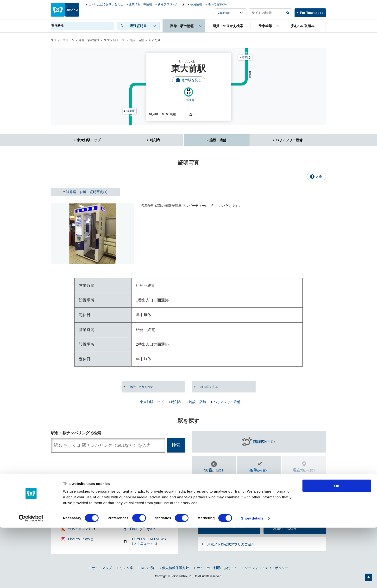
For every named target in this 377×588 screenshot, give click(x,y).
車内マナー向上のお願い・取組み (287, 526)
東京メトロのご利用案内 (226, 526)
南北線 (190, 100)
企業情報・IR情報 (140, 4)
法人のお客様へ (218, 4)
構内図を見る (209, 387)
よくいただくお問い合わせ (106, 4)
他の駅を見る (191, 80)
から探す (265, 442)
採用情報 (196, 4)
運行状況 (57, 26)
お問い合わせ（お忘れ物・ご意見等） (226, 507)
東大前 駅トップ (114, 40)
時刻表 (155, 140)
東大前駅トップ (89, 140)
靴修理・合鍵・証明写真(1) (87, 192)
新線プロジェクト (169, 4)
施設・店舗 (137, 40)
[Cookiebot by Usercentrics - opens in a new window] (31, 579)
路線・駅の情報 (89, 40)
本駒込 (246, 57)
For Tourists (310, 13)
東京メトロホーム (63, 40)
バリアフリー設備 (289, 140)
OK (337, 546)
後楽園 (131, 111)
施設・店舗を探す (142, 387)
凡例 (319, 177)
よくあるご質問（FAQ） (292, 507)
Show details (252, 579)
